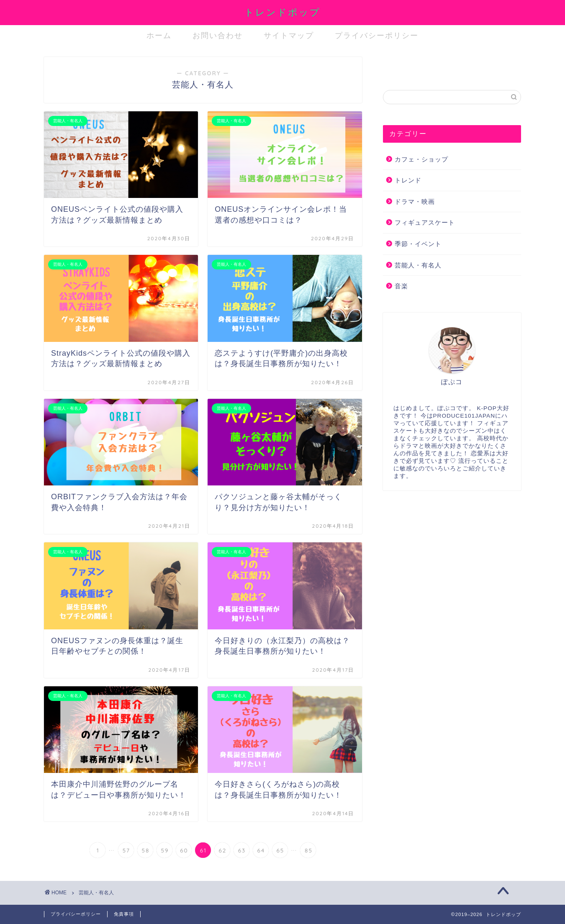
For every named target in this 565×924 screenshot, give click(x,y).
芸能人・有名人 (418, 265)
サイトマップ (289, 35)
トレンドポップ (282, 12)
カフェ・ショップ (421, 159)
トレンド (408, 180)
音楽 (401, 286)
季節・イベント (418, 244)
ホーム (159, 35)
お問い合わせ (218, 35)
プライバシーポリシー (377, 35)
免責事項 (124, 914)
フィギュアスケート (425, 222)
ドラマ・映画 (415, 201)
